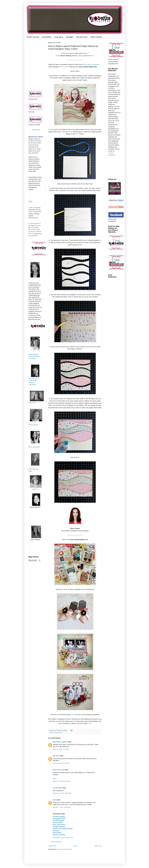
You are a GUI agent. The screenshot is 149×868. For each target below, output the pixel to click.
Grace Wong (32, 177)
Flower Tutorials (33, 37)
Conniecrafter (57, 788)
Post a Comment (56, 842)
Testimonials (36, 130)
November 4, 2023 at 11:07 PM (63, 838)
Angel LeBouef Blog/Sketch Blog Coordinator (34, 356)
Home (75, 846)
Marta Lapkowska (34, 447)
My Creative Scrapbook (91, 64)
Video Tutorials (96, 37)
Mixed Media (47, 37)
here (87, 53)
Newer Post (52, 846)
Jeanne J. (35, 489)
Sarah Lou (32, 157)
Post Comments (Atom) (65, 849)
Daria (55, 800)
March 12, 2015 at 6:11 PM (61, 781)
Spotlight (70, 37)
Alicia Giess (32, 403)
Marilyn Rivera (33, 425)
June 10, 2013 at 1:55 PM (61, 749)
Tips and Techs (82, 37)
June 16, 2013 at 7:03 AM (61, 763)
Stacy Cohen (64, 67)
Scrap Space (59, 37)
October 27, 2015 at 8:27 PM (62, 793)
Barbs (55, 779)
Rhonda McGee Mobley (36, 137)
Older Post (98, 846)
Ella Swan (56, 756)
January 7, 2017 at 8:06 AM (62, 807)
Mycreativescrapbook (60, 742)
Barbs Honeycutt (59, 770)
